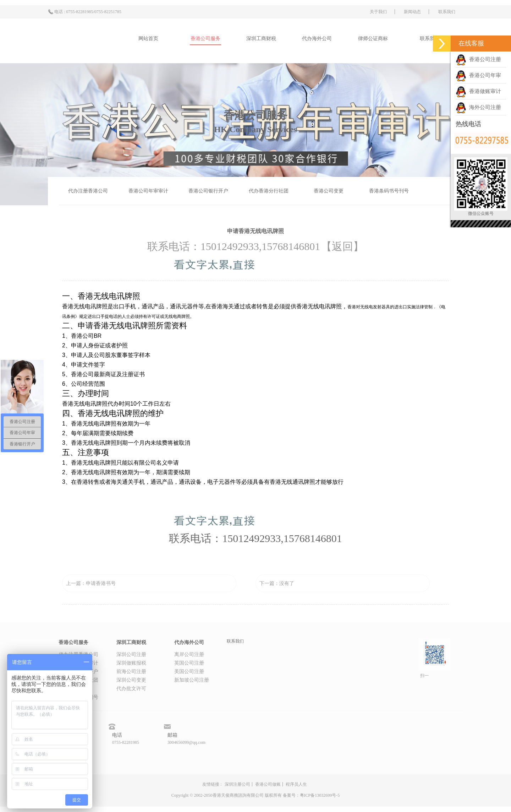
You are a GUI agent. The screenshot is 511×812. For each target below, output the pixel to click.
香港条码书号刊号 (389, 191)
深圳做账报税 (131, 663)
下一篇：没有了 (277, 583)
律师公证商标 (373, 39)
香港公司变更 (329, 191)
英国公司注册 (189, 663)
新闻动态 (412, 12)
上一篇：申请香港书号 (91, 583)
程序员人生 (296, 784)
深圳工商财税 (261, 39)
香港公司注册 (478, 59)
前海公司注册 (131, 672)
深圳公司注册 (131, 654)
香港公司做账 (268, 784)
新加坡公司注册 (192, 680)
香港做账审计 (478, 91)
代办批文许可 (131, 689)
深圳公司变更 (131, 680)
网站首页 (148, 39)
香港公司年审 (478, 75)
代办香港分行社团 (269, 191)
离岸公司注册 (189, 654)
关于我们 (378, 12)
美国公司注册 (189, 672)
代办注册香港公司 (88, 191)
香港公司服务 (205, 39)
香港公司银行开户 (208, 191)
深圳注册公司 (237, 784)
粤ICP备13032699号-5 (320, 795)
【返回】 (342, 246)
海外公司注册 (478, 107)
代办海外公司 (317, 39)
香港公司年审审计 (148, 191)
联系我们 (447, 12)
